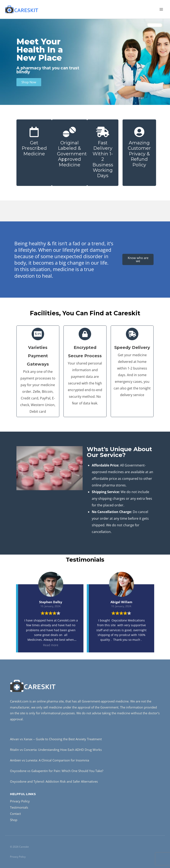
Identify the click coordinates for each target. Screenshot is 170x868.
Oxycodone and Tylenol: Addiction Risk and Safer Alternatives (54, 781)
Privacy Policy (20, 801)
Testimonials (19, 807)
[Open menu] (161, 9)
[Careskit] (22, 9)
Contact (15, 814)
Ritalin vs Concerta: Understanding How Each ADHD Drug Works (56, 750)
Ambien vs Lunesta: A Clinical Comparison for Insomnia (50, 760)
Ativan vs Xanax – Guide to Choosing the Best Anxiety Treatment (56, 739)
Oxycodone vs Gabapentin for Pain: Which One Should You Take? (57, 771)
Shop (14, 820)
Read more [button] (51, 645)
